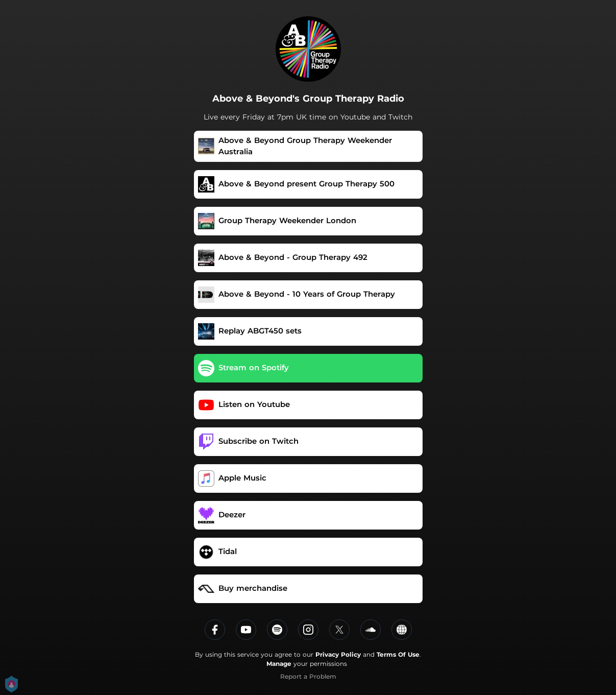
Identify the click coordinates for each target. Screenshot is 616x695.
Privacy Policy (338, 654)
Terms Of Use (398, 654)
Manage (279, 664)
